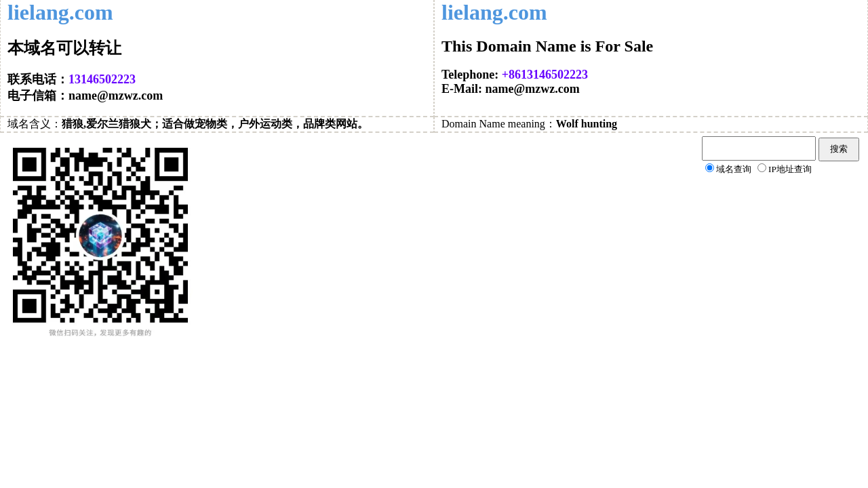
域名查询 (734, 169)
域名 (18, 124)
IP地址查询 (790, 169)
